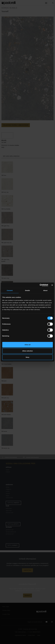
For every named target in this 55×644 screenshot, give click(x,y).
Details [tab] (28, 290)
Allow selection (27, 351)
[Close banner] (52, 285)
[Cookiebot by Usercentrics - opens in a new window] (40, 285)
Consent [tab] (10, 290)
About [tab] (45, 290)
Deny (27, 357)
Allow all (27, 345)
